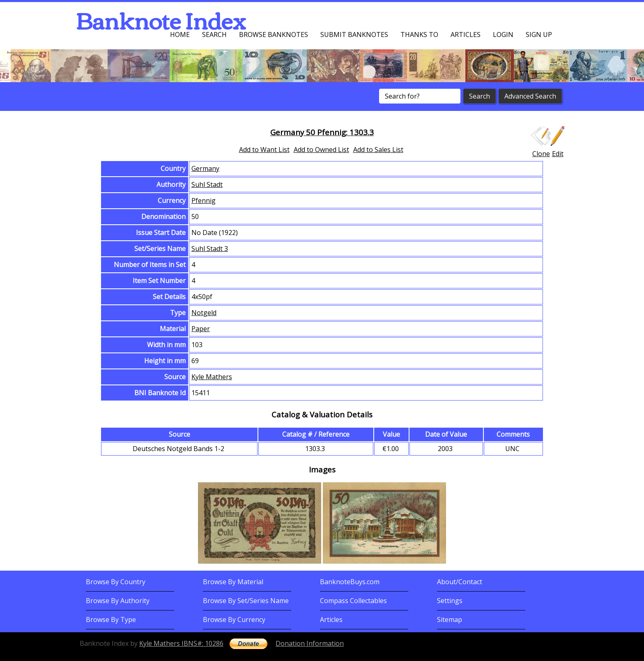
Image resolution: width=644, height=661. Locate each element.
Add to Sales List (378, 150)
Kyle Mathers (212, 377)
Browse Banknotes (274, 35)
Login (503, 35)
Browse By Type (111, 620)
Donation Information (310, 643)
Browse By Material (233, 582)
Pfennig (204, 200)
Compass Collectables (353, 601)
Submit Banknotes (354, 35)
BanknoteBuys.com (350, 582)
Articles (466, 35)
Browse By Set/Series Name (246, 601)
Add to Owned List (321, 150)
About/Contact (460, 582)
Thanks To (419, 35)
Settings (450, 601)
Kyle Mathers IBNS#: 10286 (181, 643)
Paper (201, 329)
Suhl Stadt (207, 184)
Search (214, 35)
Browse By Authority (118, 601)
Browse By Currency (234, 620)
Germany (205, 168)
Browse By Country (116, 582)
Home (180, 35)
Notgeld (204, 313)
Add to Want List (264, 150)
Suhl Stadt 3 (210, 249)
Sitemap (450, 620)
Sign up (539, 35)
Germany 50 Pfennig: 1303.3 (322, 132)
